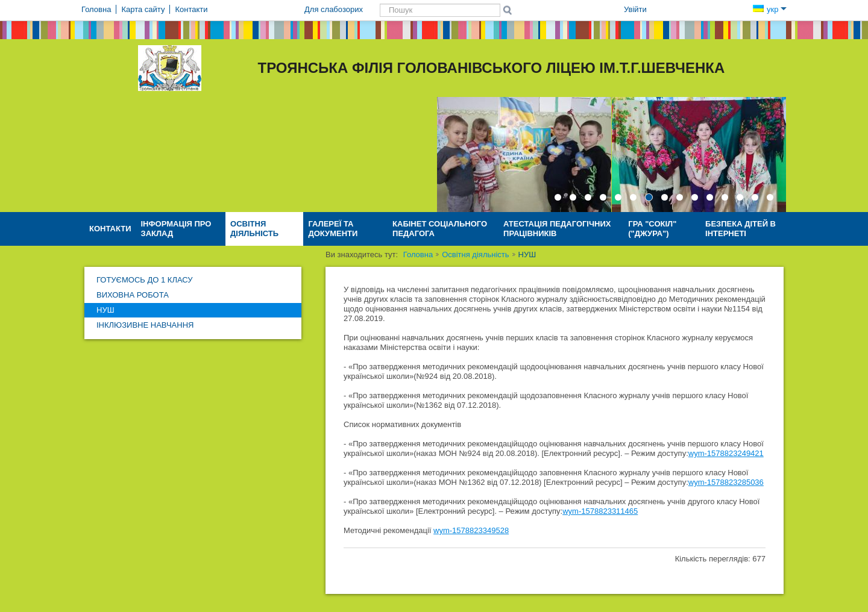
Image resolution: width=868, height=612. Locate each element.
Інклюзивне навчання (145, 325)
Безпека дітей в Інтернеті (741, 229)
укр (770, 9)
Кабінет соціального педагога (440, 229)
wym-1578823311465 (600, 511)
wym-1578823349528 (471, 530)
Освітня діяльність (254, 229)
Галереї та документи (333, 229)
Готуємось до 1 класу (145, 280)
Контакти (110, 229)
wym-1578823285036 (726, 482)
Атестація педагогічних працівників (557, 229)
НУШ (105, 310)
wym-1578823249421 (726, 453)
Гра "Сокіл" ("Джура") (652, 229)
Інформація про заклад (176, 229)
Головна (418, 254)
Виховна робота (133, 295)
